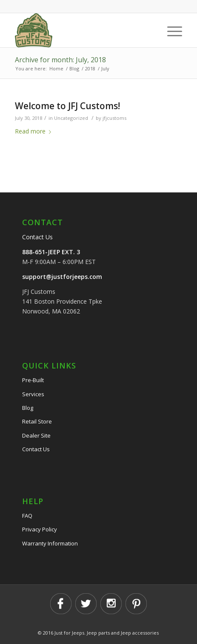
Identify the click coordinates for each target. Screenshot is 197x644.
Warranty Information (50, 543)
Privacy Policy (40, 529)
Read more (35, 131)
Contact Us (37, 237)
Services (33, 394)
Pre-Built (33, 380)
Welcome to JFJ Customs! (67, 106)
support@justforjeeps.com (62, 277)
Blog (28, 408)
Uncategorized (71, 118)
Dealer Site (36, 435)
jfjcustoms (114, 118)
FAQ (27, 516)
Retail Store (37, 421)
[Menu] (170, 30)
